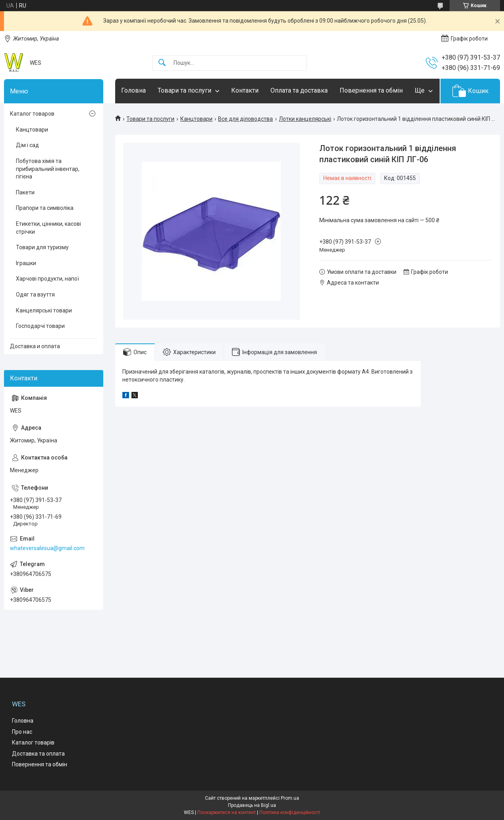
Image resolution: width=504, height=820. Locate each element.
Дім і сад (27, 145)
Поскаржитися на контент (227, 812)
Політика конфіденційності (290, 812)
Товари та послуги (184, 90)
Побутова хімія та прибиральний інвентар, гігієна (48, 169)
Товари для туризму (42, 247)
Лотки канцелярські (305, 119)
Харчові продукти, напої (47, 279)
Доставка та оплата (38, 754)
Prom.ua (290, 798)
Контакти (245, 90)
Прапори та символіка (45, 208)
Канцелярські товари (44, 310)
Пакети (25, 192)
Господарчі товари (40, 326)
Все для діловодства (245, 119)
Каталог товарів (33, 742)
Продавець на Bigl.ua (252, 805)
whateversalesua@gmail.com (47, 548)
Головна (133, 90)
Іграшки (26, 263)
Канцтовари (196, 119)
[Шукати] (162, 63)
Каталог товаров (32, 114)
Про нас (22, 732)
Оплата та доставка (299, 90)
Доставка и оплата (35, 346)
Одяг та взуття (35, 295)
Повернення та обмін (371, 90)
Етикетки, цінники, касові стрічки (48, 228)
